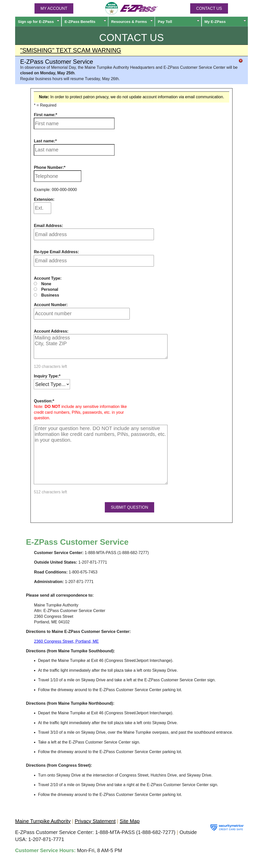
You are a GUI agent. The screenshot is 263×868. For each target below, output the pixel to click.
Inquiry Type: (46, 376)
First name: (45, 115)
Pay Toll (178, 22)
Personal (50, 289)
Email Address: (48, 226)
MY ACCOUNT (54, 8)
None (46, 284)
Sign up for (39, 22)
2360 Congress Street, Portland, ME (66, 641)
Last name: (44, 141)
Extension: (44, 199)
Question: (43, 401)
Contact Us (209, 8)
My (225, 22)
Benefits (85, 22)
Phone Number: (49, 167)
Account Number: (51, 305)
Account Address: (51, 331)
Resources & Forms (132, 22)
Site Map (130, 821)
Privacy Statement (95, 821)
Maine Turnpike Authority (43, 821)
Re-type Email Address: (56, 252)
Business (50, 295)
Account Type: (48, 278)
